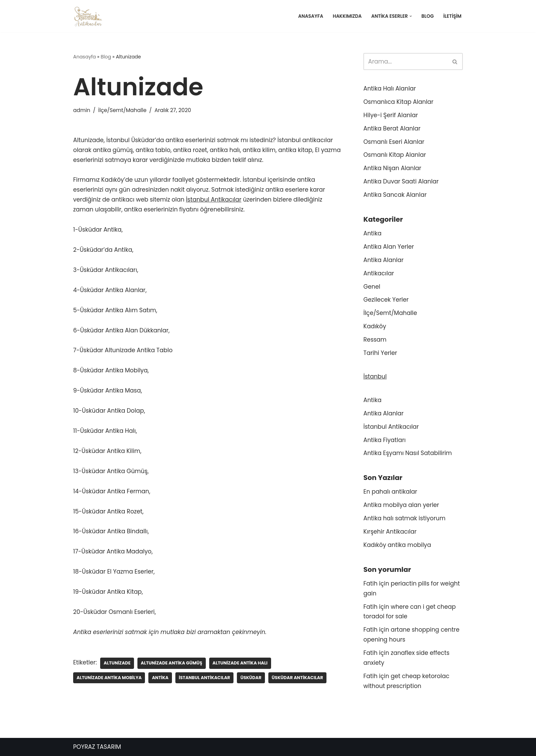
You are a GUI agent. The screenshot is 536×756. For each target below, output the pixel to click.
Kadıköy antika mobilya (397, 545)
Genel (372, 287)
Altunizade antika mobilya (109, 678)
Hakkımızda (347, 16)
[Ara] (405, 61)
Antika (160, 678)
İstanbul (375, 376)
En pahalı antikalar (390, 492)
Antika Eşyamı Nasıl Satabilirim (408, 453)
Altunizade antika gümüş (172, 663)
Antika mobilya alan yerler (401, 505)
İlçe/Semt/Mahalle (122, 110)
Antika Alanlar (384, 260)
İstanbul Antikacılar (214, 200)
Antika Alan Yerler (389, 247)
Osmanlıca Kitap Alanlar (398, 102)
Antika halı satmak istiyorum (404, 518)
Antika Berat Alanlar (392, 128)
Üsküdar (251, 678)
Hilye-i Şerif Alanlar (391, 115)
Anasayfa (311, 16)
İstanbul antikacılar (204, 678)
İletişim (452, 16)
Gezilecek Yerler (386, 300)
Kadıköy (375, 326)
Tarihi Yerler (380, 353)
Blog (428, 16)
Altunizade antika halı (240, 663)
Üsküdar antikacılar (297, 678)
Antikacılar (379, 273)
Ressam (375, 340)
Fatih (370, 583)
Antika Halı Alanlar (390, 88)
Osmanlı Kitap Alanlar (395, 155)
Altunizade (117, 663)
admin (82, 110)
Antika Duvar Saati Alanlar (401, 181)
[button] (411, 16)
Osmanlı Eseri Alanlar (394, 142)
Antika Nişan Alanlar (392, 168)
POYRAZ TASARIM (97, 747)
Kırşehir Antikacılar (390, 532)
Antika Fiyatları (385, 440)
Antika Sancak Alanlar (395, 195)
